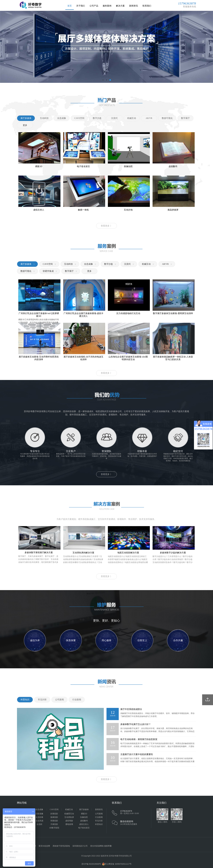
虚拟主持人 (84, 824)
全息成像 (88, 264)
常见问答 (99, 821)
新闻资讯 (134, 6)
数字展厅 (69, 271)
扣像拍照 (84, 817)
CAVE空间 (48, 264)
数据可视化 (26, 271)
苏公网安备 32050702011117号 (117, 864)
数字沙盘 (109, 264)
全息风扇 (39, 821)
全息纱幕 (39, 817)
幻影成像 (39, 814)
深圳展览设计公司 (80, 846)
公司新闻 (99, 814)
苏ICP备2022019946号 (91, 864)
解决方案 (120, 6)
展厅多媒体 (26, 264)
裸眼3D (84, 814)
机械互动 (146, 264)
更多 (25, 125)
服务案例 (107, 6)
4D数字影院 (54, 828)
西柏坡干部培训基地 (61, 846)
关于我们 (81, 6)
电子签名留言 (84, 828)
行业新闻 (99, 817)
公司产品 (94, 6)
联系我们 (147, 6)
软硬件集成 (48, 271)
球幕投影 (54, 821)
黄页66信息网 (44, 846)
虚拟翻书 (84, 821)
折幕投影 (54, 814)
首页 (70, 6)
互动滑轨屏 (69, 817)
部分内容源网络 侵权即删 (101, 846)
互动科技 (68, 264)
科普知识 (99, 824)
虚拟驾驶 (69, 821)
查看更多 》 (106, 226)
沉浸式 (127, 264)
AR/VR (165, 264)
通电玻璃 (69, 824)
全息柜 (39, 824)
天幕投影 (54, 824)
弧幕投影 (54, 817)
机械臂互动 (69, 814)
